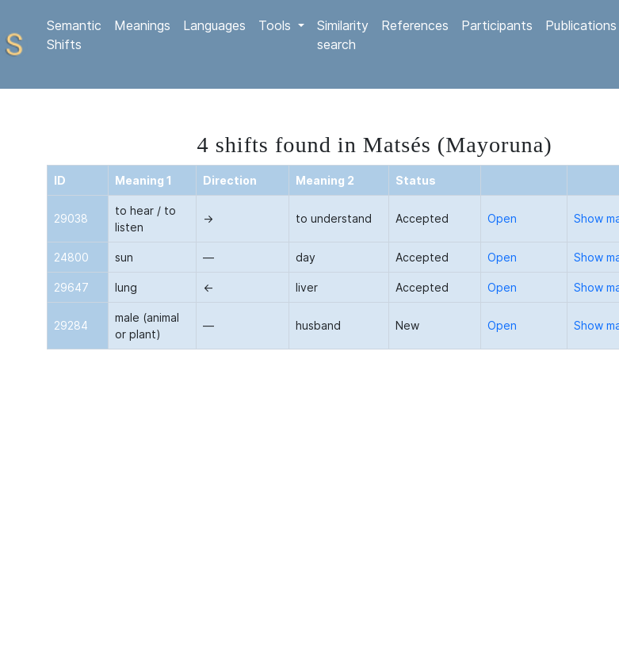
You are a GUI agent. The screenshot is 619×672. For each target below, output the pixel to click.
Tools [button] (277, 25)
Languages (214, 25)
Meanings (142, 25)
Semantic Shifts (74, 35)
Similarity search (343, 35)
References (415, 25)
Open (502, 218)
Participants (497, 25)
